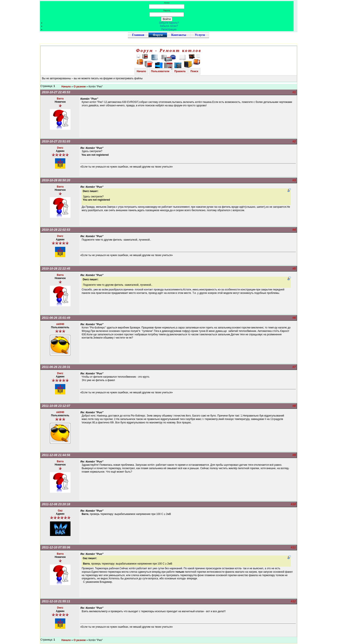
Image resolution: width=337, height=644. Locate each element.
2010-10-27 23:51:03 (56, 141)
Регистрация (169, 29)
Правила (180, 71)
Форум (158, 35)
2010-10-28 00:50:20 (56, 180)
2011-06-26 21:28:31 (56, 367)
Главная (138, 35)
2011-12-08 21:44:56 (56, 455)
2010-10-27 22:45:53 (56, 92)
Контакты (179, 35)
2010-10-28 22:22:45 (56, 269)
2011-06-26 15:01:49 (56, 318)
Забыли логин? (169, 26)
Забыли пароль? (169, 23)
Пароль (167, 10)
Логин (167, 3)
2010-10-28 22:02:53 (56, 230)
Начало (141, 71)
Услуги (200, 35)
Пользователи (160, 71)
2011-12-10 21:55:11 (56, 601)
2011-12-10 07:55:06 (56, 547)
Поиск (194, 71)
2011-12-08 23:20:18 (56, 504)
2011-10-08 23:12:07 (56, 406)
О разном (80, 87)
